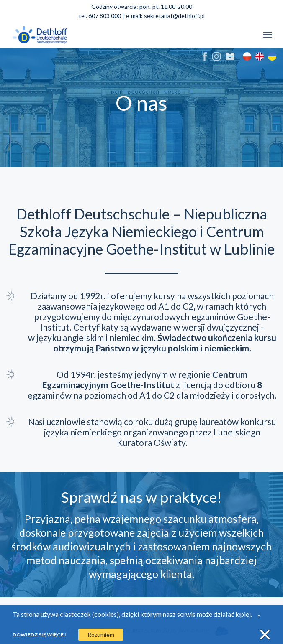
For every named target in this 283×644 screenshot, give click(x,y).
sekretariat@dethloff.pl (174, 16)
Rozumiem (101, 635)
